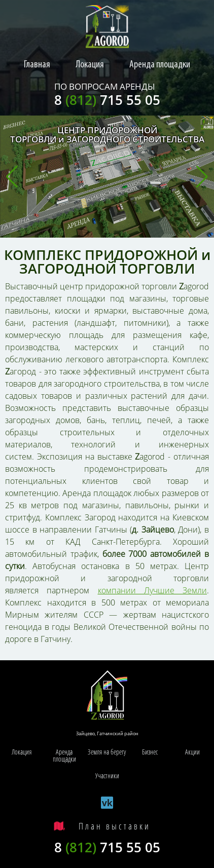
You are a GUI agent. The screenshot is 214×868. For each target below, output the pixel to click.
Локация (90, 65)
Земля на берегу (107, 752)
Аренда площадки (160, 65)
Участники (107, 776)
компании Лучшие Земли (153, 590)
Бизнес (150, 752)
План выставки (115, 826)
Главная (37, 65)
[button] (12, 177)
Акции (192, 752)
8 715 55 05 (107, 100)
